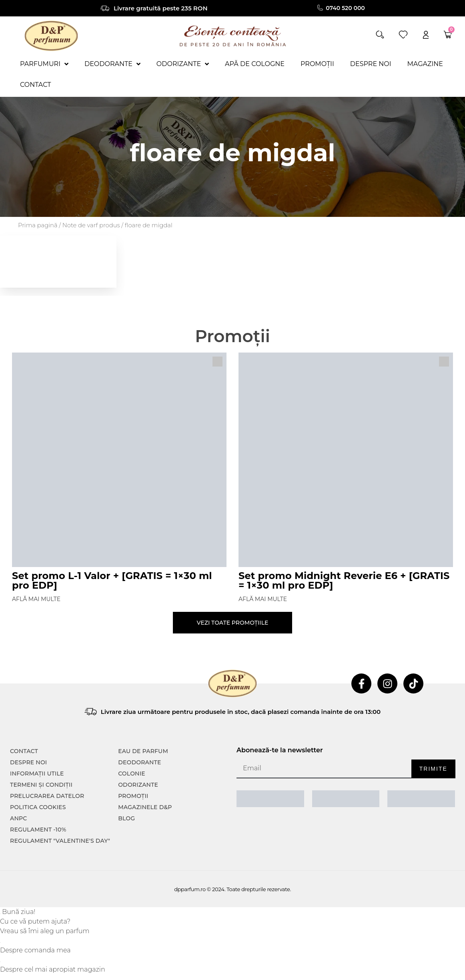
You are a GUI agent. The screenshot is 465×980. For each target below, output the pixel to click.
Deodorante (139, 762)
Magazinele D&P (145, 807)
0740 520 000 (346, 8)
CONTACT (24, 751)
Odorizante (138, 785)
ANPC (19, 818)
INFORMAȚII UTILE (37, 774)
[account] (426, 35)
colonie (132, 774)
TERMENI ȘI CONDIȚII (41, 785)
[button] (380, 35)
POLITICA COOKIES (38, 807)
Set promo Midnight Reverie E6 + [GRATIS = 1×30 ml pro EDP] (344, 580)
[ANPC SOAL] (346, 799)
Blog (126, 818)
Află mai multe (36, 599)
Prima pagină (38, 225)
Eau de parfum (143, 751)
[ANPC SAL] (270, 799)
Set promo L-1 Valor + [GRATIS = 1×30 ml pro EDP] (112, 580)
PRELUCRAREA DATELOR (47, 796)
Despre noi (28, 762)
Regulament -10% (38, 830)
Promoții (133, 796)
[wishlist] (403, 35)
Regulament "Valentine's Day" (60, 841)
